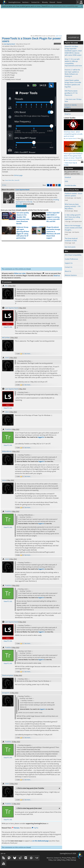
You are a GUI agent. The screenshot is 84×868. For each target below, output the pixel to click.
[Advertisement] (42, 21)
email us (57, 276)
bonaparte (6, 693)
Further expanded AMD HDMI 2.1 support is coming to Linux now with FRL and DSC (53, 217)
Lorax (4, 480)
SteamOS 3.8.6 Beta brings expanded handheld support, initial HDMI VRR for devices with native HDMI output (73, 51)
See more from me (21, 206)
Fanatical (68, 177)
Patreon (16, 828)
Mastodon (19, 204)
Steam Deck (8, 180)
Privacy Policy (67, 858)
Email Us (68, 114)
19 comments (57, 44)
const (7, 358)
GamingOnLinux (14, 2)
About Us (68, 271)
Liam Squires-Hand (9, 44)
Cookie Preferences (71, 259)
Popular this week (71, 43)
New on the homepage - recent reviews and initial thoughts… (73, 228)
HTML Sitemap (71, 860)
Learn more (59, 36)
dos (6, 286)
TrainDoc (8, 429)
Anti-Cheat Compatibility (73, 255)
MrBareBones (7, 451)
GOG (66, 181)
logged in (41, 437)
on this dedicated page (41, 841)
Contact (68, 110)
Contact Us (36, 2)
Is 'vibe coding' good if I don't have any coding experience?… (73, 217)
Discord (52, 2)
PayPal (35, 828)
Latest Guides (70, 118)
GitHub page (18, 175)
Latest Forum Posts (72, 190)
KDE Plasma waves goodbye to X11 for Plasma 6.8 (71, 93)
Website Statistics (71, 275)
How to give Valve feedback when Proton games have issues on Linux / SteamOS (74, 155)
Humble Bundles (70, 185)
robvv (7, 412)
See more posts (70, 247)
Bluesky (45, 2)
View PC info (8, 327)
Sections (26, 2)
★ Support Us (74, 37)
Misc (13, 180)
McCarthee (6, 338)
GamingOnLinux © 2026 (68, 853)
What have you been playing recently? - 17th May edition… (73, 206)
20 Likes (4, 185)
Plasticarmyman (8, 675)
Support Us (69, 263)
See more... (28, 354)
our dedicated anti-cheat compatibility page (64, 6)
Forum (59, 2)
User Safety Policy (59, 860)
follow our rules (20, 273)
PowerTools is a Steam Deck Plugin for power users (31, 40)
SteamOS (17, 180)
